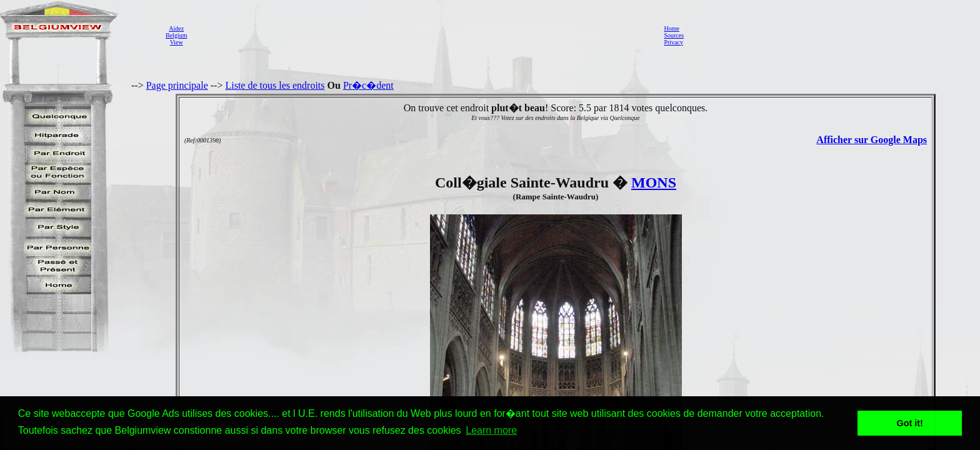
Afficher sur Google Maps (872, 140)
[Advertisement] (422, 35)
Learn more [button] (491, 430)
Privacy (673, 42)
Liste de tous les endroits (275, 85)
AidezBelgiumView (176, 35)
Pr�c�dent (368, 85)
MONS (654, 182)
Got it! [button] (910, 423)
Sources (674, 35)
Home (671, 28)
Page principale (177, 85)
